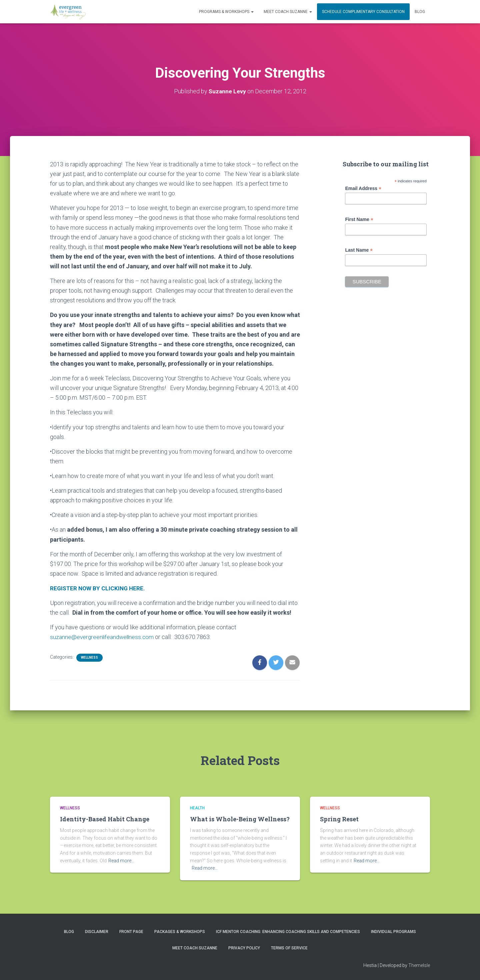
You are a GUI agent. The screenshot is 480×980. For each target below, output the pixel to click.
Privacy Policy (244, 948)
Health (197, 808)
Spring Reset (339, 819)
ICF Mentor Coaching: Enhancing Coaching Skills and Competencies (288, 932)
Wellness (89, 657)
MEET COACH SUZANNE (288, 12)
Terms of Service (289, 948)
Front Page (131, 932)
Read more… (121, 861)
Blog (420, 12)
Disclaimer (97, 932)
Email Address (363, 188)
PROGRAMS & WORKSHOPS (226, 12)
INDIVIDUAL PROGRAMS (393, 932)
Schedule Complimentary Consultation (363, 12)
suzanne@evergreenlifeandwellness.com (103, 637)
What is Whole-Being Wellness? (240, 819)
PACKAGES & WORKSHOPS (180, 932)
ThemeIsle (419, 965)
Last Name (359, 250)
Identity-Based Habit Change (105, 819)
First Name (359, 219)
